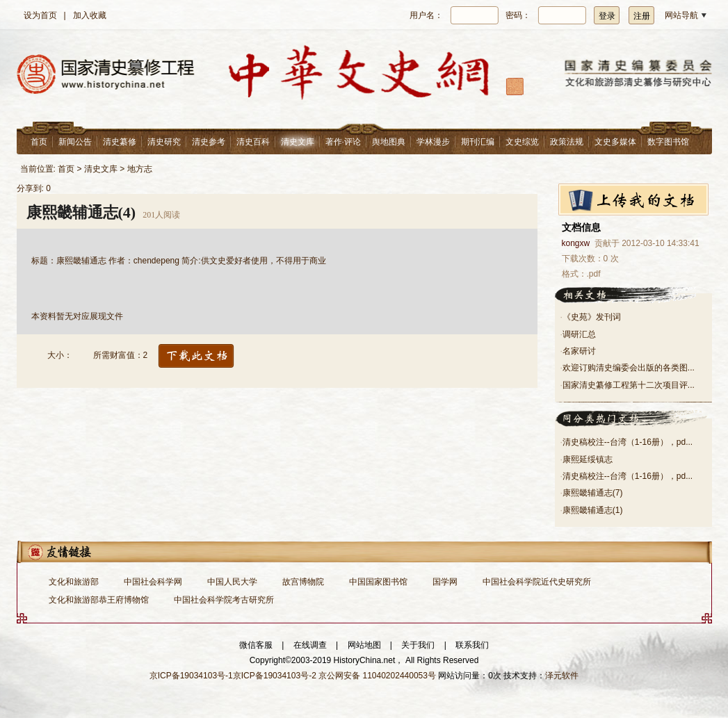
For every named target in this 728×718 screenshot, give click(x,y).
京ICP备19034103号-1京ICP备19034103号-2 (233, 676)
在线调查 (310, 645)
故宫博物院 (303, 582)
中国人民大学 (232, 582)
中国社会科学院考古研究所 (224, 600)
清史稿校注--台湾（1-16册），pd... (628, 442)
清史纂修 (120, 142)
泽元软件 (562, 676)
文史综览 (522, 142)
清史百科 (253, 142)
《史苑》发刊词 (592, 317)
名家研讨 (579, 351)
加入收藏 (90, 15)
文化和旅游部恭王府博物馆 (99, 600)
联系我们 (472, 645)
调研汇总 (579, 334)
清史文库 (298, 142)
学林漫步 (433, 142)
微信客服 (256, 645)
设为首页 (40, 15)
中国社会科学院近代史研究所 (537, 582)
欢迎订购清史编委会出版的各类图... (629, 368)
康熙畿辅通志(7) (593, 493)
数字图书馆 (668, 142)
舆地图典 (389, 142)
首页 (39, 142)
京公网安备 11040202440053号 (377, 676)
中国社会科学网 (153, 582)
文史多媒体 (615, 142)
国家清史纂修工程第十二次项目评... (629, 385)
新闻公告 (75, 142)
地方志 (140, 169)
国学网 (445, 582)
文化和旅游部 (74, 582)
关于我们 (418, 645)
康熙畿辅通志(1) (593, 510)
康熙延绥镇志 (588, 459)
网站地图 (364, 645)
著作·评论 (343, 142)
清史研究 (164, 142)
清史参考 (209, 142)
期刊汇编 (478, 142)
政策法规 (567, 142)
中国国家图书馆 (378, 582)
